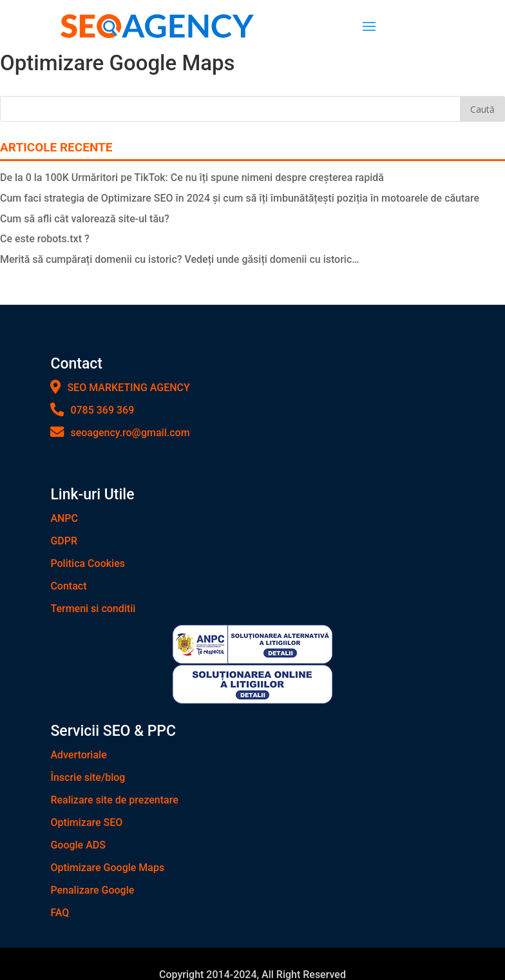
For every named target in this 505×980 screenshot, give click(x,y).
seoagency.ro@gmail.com (120, 433)
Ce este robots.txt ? (45, 239)
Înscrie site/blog (88, 777)
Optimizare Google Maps (107, 868)
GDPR (64, 541)
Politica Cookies (88, 563)
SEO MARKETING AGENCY (120, 388)
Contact (68, 586)
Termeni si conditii (93, 609)
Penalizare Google (92, 890)
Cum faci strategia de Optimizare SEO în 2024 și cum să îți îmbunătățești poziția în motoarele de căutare (240, 198)
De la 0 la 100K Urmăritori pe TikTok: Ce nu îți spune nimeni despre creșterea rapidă (192, 178)
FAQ (60, 913)
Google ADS (78, 845)
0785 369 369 (92, 410)
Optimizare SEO (86, 822)
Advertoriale (78, 755)
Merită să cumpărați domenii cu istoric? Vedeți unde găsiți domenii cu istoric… (180, 259)
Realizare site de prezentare (114, 800)
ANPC (64, 518)
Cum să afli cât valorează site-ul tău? (85, 219)
